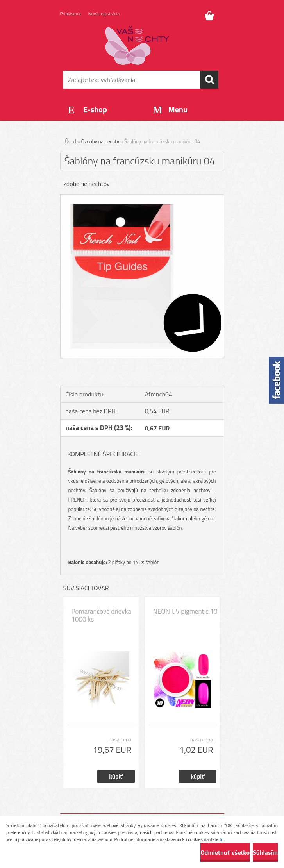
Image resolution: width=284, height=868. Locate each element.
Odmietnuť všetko (225, 852)
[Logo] (137, 45)
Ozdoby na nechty (100, 141)
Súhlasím (265, 852)
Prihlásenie (71, 13)
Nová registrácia (104, 13)
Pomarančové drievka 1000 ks (102, 615)
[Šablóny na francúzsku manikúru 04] (142, 198)
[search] (209, 80)
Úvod (71, 141)
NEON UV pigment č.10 (185, 611)
